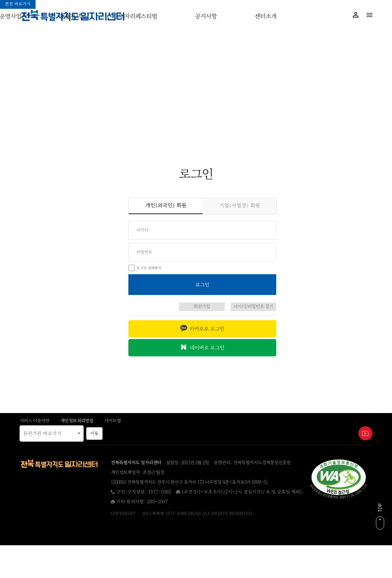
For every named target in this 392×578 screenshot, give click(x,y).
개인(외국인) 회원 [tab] (173, 204)
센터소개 (266, 16)
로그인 (65, 149)
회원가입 (327, 149)
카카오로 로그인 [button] (207, 329)
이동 (94, 433)
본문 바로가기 (18, 4)
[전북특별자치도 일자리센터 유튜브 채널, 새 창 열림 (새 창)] (365, 433)
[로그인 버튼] (202, 285)
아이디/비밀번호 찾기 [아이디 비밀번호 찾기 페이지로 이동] (253, 306)
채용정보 (70, 16)
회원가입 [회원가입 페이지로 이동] (202, 306)
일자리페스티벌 (138, 16)
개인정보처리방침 (77, 421)
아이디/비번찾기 (196, 149)
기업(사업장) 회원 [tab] (240, 205)
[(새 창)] (339, 480)
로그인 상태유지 (149, 268)
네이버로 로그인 (207, 348)
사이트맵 (112, 421)
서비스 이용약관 (34, 421)
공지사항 (206, 16)
